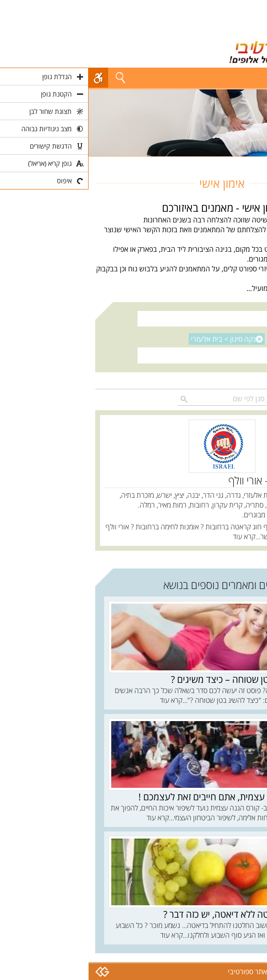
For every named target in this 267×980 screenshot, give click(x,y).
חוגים (253, 161)
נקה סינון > (135, 339)
